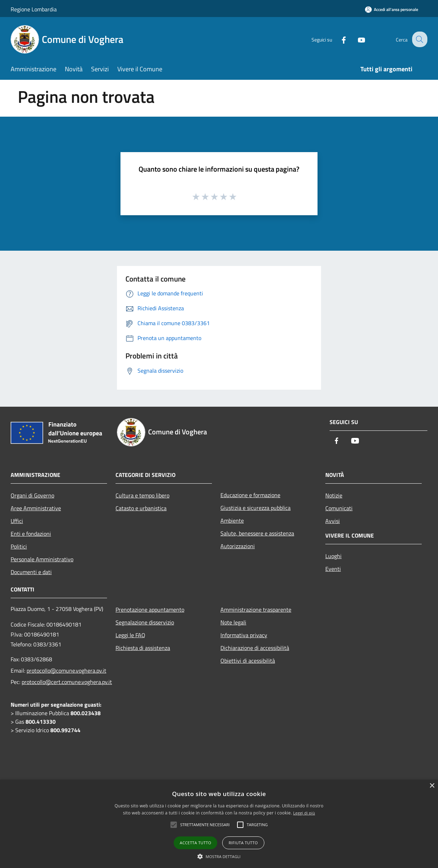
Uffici (17, 521)
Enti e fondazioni (31, 534)
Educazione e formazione (250, 495)
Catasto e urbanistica (141, 508)
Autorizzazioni (238, 546)
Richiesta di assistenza (143, 648)
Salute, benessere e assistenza (257, 533)
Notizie (334, 495)
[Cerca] (419, 39)
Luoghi (333, 556)
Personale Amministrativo (42, 559)
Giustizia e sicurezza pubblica (255, 508)
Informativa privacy (244, 635)
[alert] (219, 824)
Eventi (333, 569)
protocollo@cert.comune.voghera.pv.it (67, 682)
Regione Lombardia (34, 9)
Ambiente (232, 521)
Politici (19, 546)
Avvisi (333, 521)
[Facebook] (338, 39)
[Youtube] (356, 39)
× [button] (432, 786)
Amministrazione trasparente (256, 610)
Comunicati (339, 508)
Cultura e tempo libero (142, 495)
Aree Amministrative (36, 508)
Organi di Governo (32, 495)
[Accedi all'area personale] (392, 9)
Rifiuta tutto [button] (243, 843)
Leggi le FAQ (130, 635)
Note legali (233, 622)
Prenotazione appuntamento (150, 610)
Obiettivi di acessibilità (248, 661)
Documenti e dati (31, 572)
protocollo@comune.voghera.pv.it (66, 671)
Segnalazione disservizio (145, 622)
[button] (219, 856)
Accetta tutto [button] (195, 843)
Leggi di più (304, 813)
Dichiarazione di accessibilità (255, 648)
